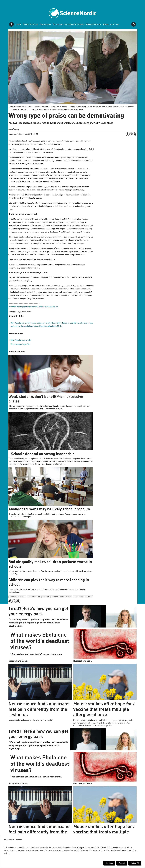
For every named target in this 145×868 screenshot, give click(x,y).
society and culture (83, 597)
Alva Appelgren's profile (21, 340)
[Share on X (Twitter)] (131, 134)
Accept (122, 863)
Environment (45, 24)
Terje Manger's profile (20, 344)
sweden (46, 597)
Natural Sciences (94, 24)
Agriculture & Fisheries (74, 24)
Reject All (135, 863)
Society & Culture (31, 24)
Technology (58, 24)
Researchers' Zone (111, 24)
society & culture (17, 597)
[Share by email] (135, 134)
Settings (109, 863)
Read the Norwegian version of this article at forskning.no (33, 307)
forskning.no (34, 597)
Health (19, 24)
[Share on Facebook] (127, 134)
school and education (62, 597)
